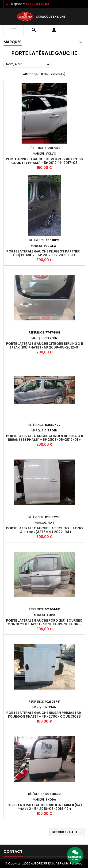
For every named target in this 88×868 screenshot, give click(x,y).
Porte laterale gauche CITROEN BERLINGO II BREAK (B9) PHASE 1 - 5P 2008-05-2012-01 (44, 345)
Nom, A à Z (29, 64)
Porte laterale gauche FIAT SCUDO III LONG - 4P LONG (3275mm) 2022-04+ (44, 530)
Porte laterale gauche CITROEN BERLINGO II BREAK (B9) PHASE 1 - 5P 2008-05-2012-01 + (44, 438)
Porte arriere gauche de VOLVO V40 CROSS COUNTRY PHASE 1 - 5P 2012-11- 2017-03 (44, 161)
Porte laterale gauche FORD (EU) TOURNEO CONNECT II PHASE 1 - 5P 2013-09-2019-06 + (44, 622)
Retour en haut (67, 832)
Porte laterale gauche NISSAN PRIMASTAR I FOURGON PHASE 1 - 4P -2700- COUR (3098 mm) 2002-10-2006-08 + (44, 716)
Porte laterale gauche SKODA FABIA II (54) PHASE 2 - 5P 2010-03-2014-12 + (44, 807)
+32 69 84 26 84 (37, 4)
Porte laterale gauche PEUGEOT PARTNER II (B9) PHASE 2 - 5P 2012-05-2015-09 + (44, 253)
